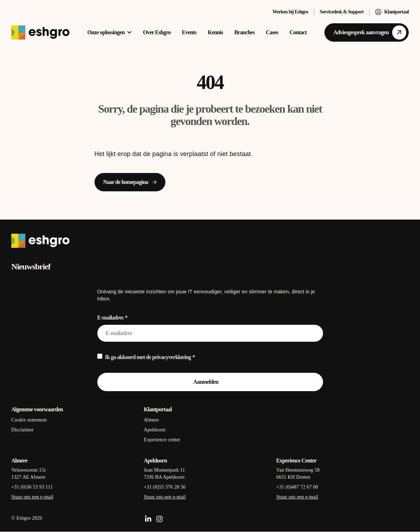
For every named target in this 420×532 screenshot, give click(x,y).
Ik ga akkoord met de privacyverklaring (148, 357)
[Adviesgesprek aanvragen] (367, 32)
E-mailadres (110, 318)
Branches (244, 32)
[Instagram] (159, 519)
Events (189, 32)
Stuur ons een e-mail (32, 497)
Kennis (215, 32)
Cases (272, 32)
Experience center (162, 440)
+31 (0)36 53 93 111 (32, 487)
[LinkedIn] (148, 519)
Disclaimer (22, 430)
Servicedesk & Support (342, 12)
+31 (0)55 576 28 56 (165, 487)
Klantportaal (392, 12)
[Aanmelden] (210, 382)
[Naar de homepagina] (130, 182)
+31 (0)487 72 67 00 (297, 487)
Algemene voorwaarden (37, 409)
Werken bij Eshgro (290, 12)
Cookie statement (29, 420)
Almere (151, 420)
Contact (298, 32)
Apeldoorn (155, 430)
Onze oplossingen (110, 32)
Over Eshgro (157, 32)
